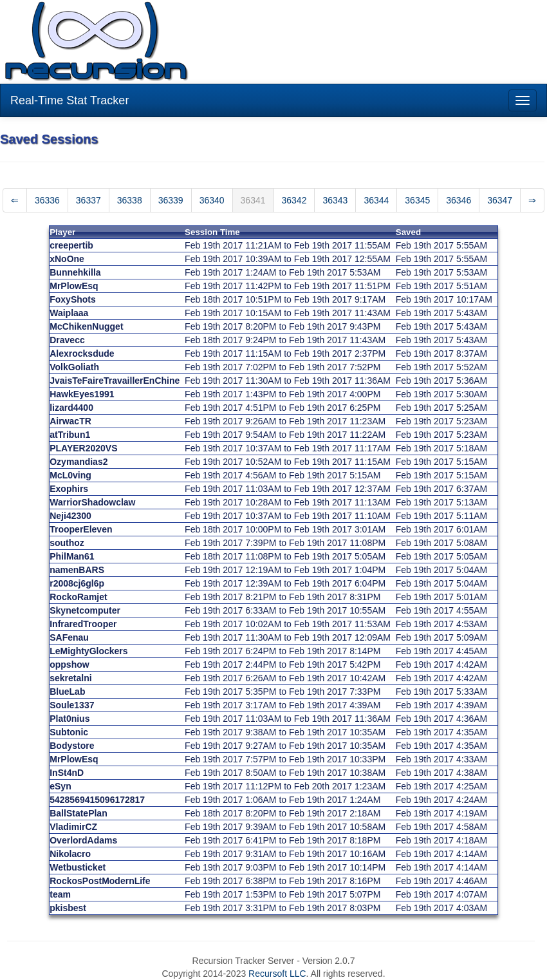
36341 (253, 200)
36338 (130, 200)
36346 (459, 200)
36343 (335, 200)
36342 (294, 200)
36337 (88, 200)
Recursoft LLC (277, 974)
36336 (47, 200)
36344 (376, 200)
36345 (417, 200)
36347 (500, 200)
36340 (212, 200)
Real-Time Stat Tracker (70, 100)
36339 (171, 200)
